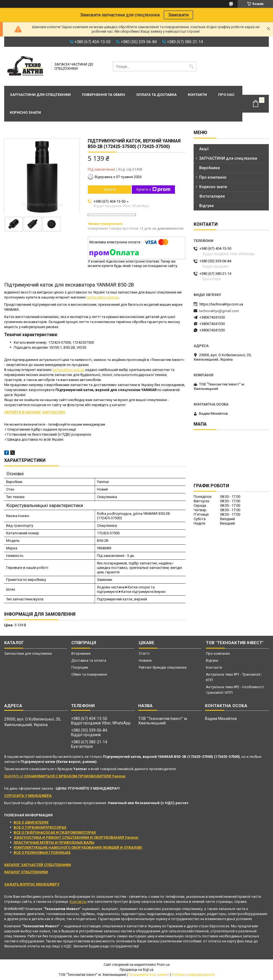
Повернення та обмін (103, 95)
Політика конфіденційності (193, 975)
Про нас (226, 95)
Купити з (153, 190)
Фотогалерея (212, 196)
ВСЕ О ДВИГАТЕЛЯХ (31, 822)
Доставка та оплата (89, 660)
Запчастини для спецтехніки (40, 95)
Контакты (78, 902)
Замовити (178, 15)
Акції (204, 149)
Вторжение (81, 653)
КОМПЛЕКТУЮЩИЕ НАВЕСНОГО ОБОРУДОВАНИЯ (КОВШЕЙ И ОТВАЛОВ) (78, 847)
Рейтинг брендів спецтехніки (163, 667)
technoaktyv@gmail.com (219, 311)
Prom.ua (163, 965)
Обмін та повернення (89, 674)
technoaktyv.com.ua (102, 297)
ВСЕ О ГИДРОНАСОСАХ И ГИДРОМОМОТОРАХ (55, 832)
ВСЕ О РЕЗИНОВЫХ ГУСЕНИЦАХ (42, 852)
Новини (145, 660)
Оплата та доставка (156, 95)
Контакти (197, 95)
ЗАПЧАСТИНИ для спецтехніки (228, 158)
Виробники (209, 168)
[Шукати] (192, 66)
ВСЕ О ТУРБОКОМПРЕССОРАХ (40, 827)
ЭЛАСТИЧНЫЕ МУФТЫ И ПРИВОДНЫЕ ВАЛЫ (54, 842)
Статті (144, 653)
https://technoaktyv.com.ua (221, 304)
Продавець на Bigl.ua (137, 970)
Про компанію (213, 177)
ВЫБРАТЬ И (65, 776)
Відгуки (206, 206)
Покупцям (80, 667)
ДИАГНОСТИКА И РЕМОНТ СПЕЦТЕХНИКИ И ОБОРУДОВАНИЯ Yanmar (76, 837)
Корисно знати (25, 112)
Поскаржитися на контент (149, 975)
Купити (109, 189)
